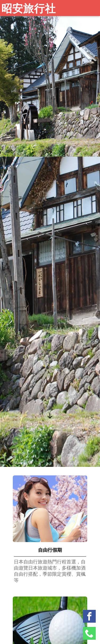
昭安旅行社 (29, 9)
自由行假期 (50, 550)
